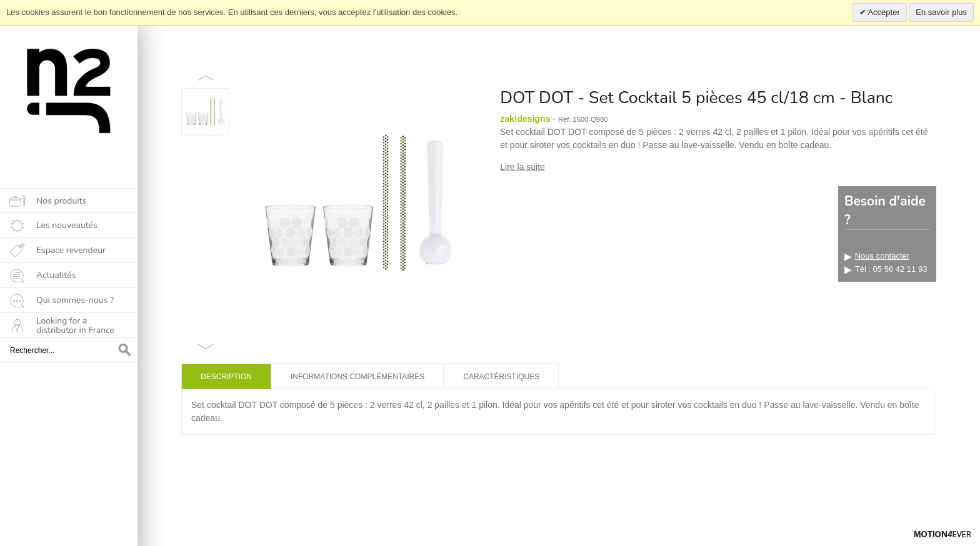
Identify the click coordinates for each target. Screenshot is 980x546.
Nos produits (61, 201)
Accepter (883, 12)
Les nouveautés (67, 225)
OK (125, 350)
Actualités (56, 275)
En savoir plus (941, 12)
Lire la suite (522, 167)
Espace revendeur (71, 250)
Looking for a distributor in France (75, 325)
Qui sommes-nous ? (75, 300)
